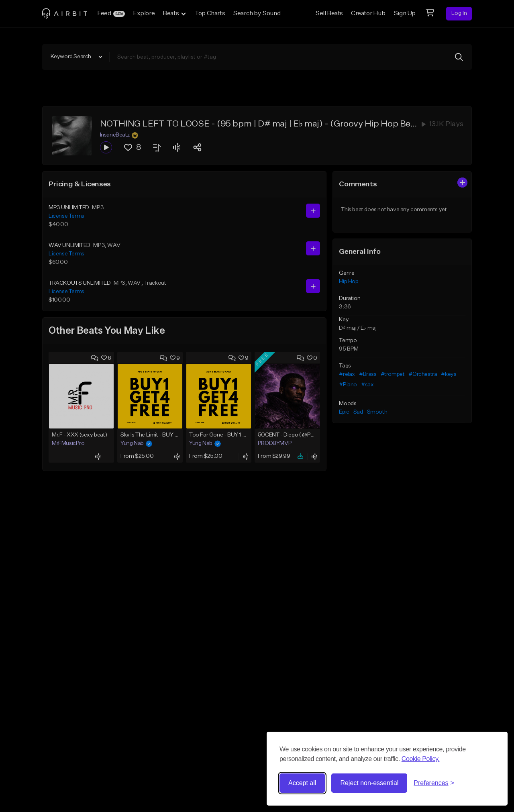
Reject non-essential (369, 783)
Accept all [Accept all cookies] (302, 783)
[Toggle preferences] (434, 783)
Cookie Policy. (421, 759)
